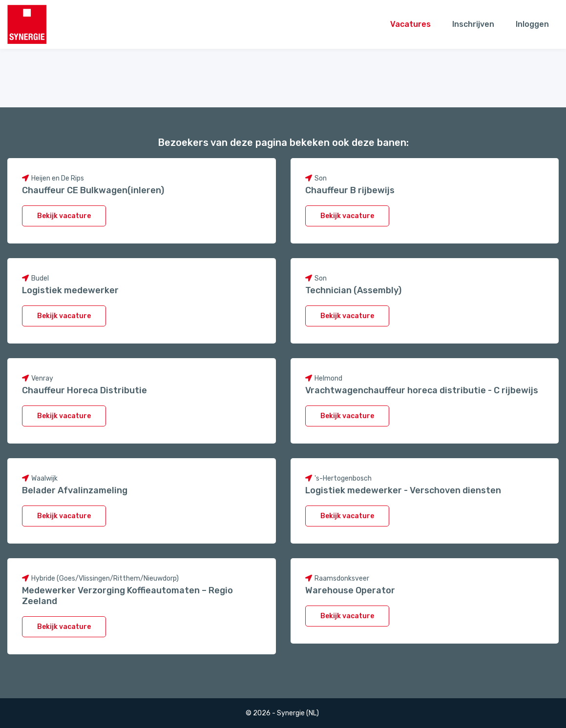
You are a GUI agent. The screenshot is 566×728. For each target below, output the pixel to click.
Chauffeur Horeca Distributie (84, 390)
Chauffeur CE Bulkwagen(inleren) (93, 190)
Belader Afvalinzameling (75, 490)
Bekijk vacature (64, 216)
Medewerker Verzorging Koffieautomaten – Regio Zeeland (127, 596)
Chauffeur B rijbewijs (350, 190)
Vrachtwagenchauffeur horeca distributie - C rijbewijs (422, 390)
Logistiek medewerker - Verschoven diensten (403, 490)
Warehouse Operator (350, 590)
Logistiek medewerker (70, 290)
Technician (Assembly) (353, 290)
